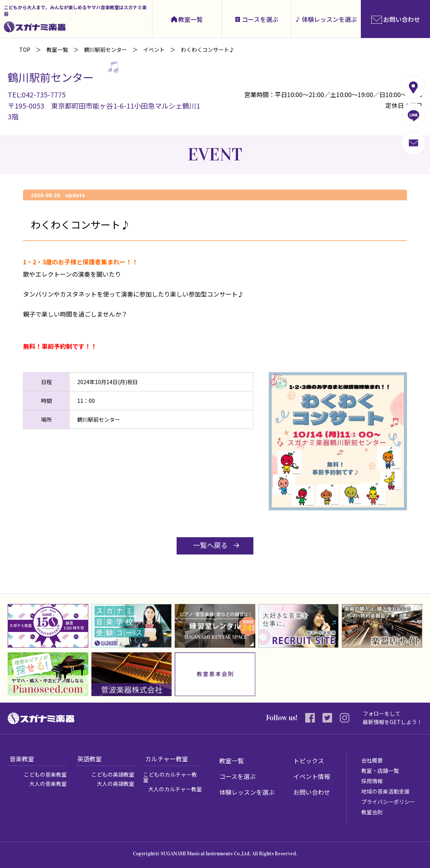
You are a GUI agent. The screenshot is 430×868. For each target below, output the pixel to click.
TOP (25, 50)
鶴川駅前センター (106, 50)
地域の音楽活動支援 (385, 791)
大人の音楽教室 (48, 784)
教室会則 (372, 812)
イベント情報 (312, 776)
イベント (154, 50)
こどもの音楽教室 (45, 774)
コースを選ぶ (260, 19)
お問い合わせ (312, 792)
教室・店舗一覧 (380, 771)
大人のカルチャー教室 (175, 789)
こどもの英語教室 (113, 774)
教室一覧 (190, 19)
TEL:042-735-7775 (37, 94)
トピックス (309, 761)
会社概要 (372, 760)
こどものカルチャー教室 (170, 777)
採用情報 (372, 781)
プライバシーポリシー (388, 802)
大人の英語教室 (116, 784)
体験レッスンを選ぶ (329, 19)
